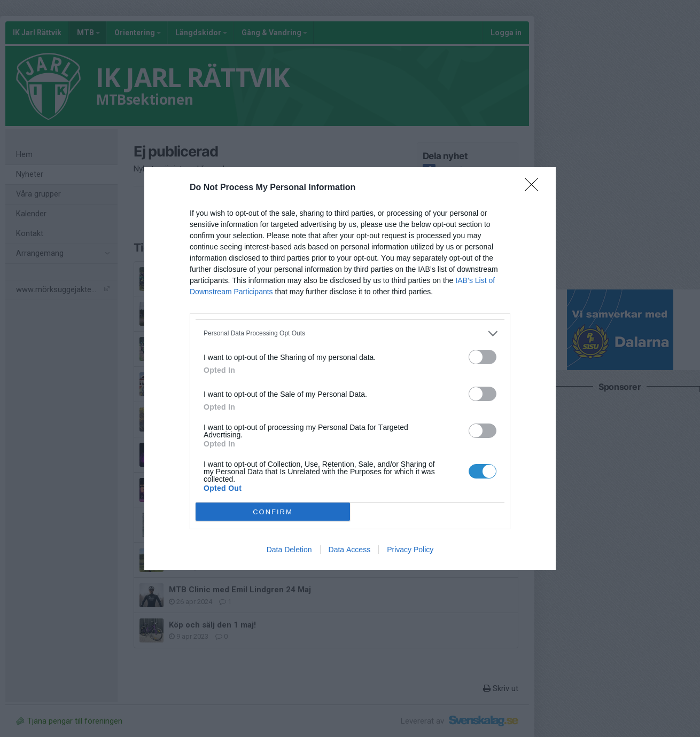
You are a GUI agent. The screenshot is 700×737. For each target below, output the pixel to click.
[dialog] (350, 368)
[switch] (483, 357)
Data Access (350, 550)
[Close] (535, 188)
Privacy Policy (410, 550)
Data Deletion (289, 550)
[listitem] (350, 334)
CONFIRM (273, 512)
